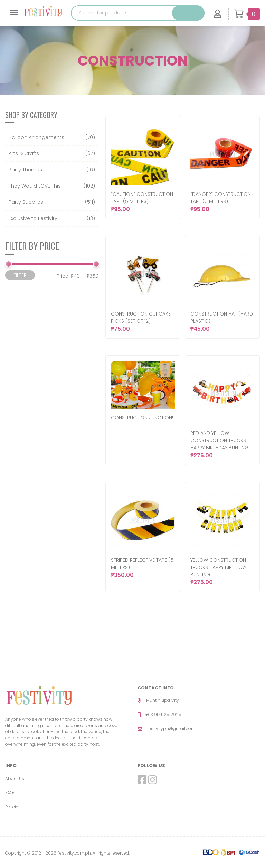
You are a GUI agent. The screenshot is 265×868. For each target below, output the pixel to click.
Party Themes (25, 170)
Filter (20, 275)
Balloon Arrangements (36, 137)
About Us (15, 779)
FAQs (10, 793)
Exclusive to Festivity (33, 218)
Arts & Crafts (24, 153)
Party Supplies (26, 202)
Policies (13, 807)
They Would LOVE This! (35, 186)
